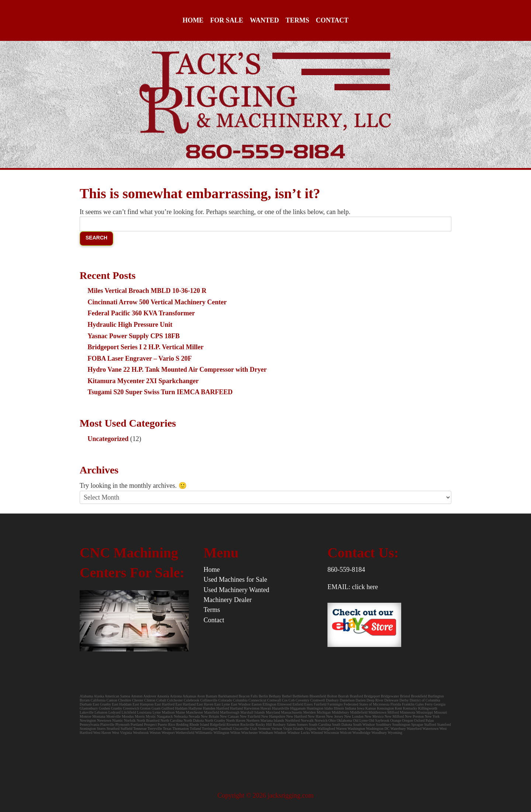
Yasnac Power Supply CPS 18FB (134, 336)
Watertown (431, 729)
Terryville (155, 729)
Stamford (444, 724)
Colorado (225, 700)
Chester (138, 700)
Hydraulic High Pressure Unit (130, 325)
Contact (332, 20)
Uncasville (241, 729)
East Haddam (122, 704)
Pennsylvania (89, 724)
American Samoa (117, 696)
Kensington (385, 708)
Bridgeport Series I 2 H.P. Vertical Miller (146, 347)
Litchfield (129, 712)
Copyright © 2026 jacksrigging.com (266, 795)
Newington (88, 720)
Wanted (264, 20)
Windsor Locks (299, 733)
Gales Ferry (424, 704)
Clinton (150, 700)
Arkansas (189, 696)
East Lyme (222, 704)
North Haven (236, 720)
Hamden (209, 708)
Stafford (430, 724)
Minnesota (407, 712)
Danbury (332, 700)
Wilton (235, 733)
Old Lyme (360, 720)
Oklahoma (344, 720)
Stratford (113, 729)
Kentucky (410, 708)
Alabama (86, 696)
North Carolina (171, 720)
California (98, 700)
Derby (404, 700)
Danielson (347, 700)
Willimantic (204, 733)
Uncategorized (108, 439)
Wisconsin (332, 733)
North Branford (148, 720)
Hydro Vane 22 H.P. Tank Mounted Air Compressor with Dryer (177, 370)
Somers (302, 724)
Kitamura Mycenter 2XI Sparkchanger (143, 381)
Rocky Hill (264, 724)
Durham (86, 704)
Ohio (332, 720)
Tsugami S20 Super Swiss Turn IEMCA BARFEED (160, 392)
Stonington (88, 729)
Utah (253, 729)
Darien (360, 700)
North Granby (215, 720)
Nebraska (181, 716)
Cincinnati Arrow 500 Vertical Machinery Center (157, 302)
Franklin (408, 704)
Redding (182, 724)
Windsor (280, 733)
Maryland (273, 712)
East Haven (205, 704)
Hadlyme (195, 708)
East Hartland (186, 704)
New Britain (210, 716)
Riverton (233, 724)
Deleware (391, 700)
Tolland (195, 729)
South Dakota (342, 724)
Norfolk (130, 720)
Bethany (275, 696)
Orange (395, 720)
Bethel (287, 696)
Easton (256, 704)
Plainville (107, 724)
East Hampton (143, 704)
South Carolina (320, 724)
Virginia (311, 729)
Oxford (419, 720)
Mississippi (425, 712)
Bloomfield (318, 696)
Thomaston (181, 729)
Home (193, 20)
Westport (168, 733)
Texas (167, 729)
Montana (99, 716)
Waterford (414, 729)
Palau (430, 720)
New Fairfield (250, 716)
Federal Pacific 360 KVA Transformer (141, 313)
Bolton (332, 696)
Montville (113, 716)
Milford (393, 712)
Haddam (181, 708)
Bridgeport (372, 696)
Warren (341, 729)
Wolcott (346, 733)
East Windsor (241, 704)
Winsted (317, 733)
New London (354, 716)
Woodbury (379, 733)
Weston (155, 733)
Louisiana (144, 712)
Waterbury (398, 729)
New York (432, 716)
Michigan (324, 712)
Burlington (436, 696)
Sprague (417, 724)
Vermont (264, 729)
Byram (85, 700)
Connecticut (257, 700)
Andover (150, 696)
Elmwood (284, 704)
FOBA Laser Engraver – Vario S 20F (140, 358)
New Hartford (296, 716)
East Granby (102, 704)
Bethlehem (301, 696)
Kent (398, 708)
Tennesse (140, 729)
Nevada (195, 716)
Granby (117, 708)
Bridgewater (390, 696)
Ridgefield (218, 724)
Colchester (175, 700)
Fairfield (320, 704)
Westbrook (141, 733)
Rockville (248, 724)
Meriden (309, 712)
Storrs (101, 729)
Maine (180, 712)
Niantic (117, 720)
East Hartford (164, 704)
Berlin (263, 696)
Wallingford (326, 729)
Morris (140, 716)
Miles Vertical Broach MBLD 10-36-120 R (147, 291)
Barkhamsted (228, 696)
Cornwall (274, 700)
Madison (168, 712)
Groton (145, 708)
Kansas (371, 708)
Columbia (240, 700)
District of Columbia (425, 700)
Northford (292, 720)
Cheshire (125, 700)
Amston (137, 696)
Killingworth (428, 708)
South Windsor (364, 724)
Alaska (99, 696)
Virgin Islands (293, 729)
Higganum (299, 708)
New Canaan (229, 716)
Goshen (105, 708)
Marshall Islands (253, 712)
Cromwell (317, 700)
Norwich (321, 720)
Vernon (277, 729)
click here (365, 587)
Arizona (176, 696)
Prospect (150, 724)
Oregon (407, 720)
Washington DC (378, 729)
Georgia (440, 704)
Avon (201, 696)
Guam (156, 708)
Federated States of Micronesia (367, 704)
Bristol (405, 696)
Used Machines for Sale (235, 580)
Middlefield (359, 712)
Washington (357, 729)
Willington (221, 733)
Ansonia (163, 696)
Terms (297, 20)
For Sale (227, 20)
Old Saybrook (379, 720)
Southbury (383, 724)
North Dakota (194, 720)
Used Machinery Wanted (236, 590)
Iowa (361, 708)
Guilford (168, 708)
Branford (357, 696)
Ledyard (114, 712)
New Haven (317, 716)
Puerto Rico (166, 724)
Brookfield (419, 696)
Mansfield (211, 712)
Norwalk (307, 720)
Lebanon (101, 712)
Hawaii (266, 708)
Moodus (128, 716)
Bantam (211, 696)
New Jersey (335, 716)
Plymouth (123, 724)
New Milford (394, 716)
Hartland (237, 708)
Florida (396, 704)
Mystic (151, 716)
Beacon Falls (248, 696)
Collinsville (209, 700)
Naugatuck (165, 716)
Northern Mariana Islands (265, 720)
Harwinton (252, 708)
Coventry (303, 700)
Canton (112, 700)
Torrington (210, 729)
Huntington (315, 708)
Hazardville (281, 708)
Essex (308, 704)
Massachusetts (292, 712)
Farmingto (335, 704)
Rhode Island (199, 724)
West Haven (102, 733)
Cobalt (161, 700)
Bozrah (344, 696)
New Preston (414, 716)
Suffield (126, 729)
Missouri (441, 712)
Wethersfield (185, 733)
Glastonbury (89, 708)
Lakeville (87, 712)
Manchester (195, 712)
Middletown (377, 712)
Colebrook (191, 700)
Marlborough (230, 712)
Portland (137, 724)
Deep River (375, 700)
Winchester (249, 733)
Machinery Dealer (228, 600)
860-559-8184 (346, 570)
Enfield (298, 704)
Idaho (329, 708)
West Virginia (122, 733)
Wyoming (395, 733)
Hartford (223, 708)
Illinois (339, 708)
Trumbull (225, 729)
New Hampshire (273, 716)
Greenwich (131, 708)
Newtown (104, 720)
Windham (266, 733)
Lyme (157, 712)
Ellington (269, 704)
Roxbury (279, 724)
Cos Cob (288, 700)
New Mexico (374, 716)
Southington (401, 724)
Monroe (86, 716)
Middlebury (341, 712)
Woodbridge (362, 733)
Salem (292, 724)
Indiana (351, 708)
